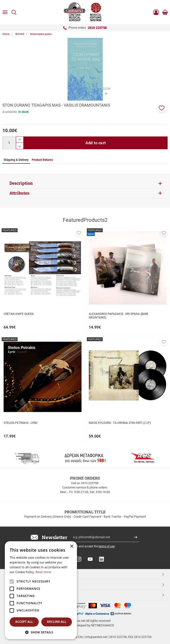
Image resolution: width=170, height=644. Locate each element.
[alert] (41, 590)
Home (6, 34)
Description (21, 183)
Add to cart (96, 143)
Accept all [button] (24, 622)
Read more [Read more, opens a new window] (43, 572)
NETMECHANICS (102, 625)
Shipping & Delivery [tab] (16, 160)
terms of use (107, 546)
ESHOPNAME (16, 595)
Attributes (19, 193)
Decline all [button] (57, 622)
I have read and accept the (89, 546)
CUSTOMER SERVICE (22, 584)
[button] (162, 108)
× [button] (72, 546)
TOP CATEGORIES (20, 574)
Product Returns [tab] (42, 160)
